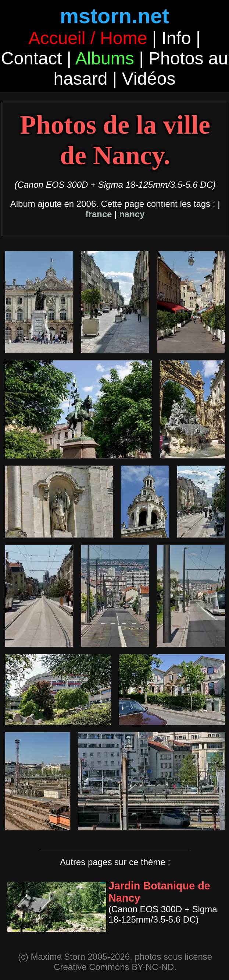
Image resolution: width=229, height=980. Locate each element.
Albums (105, 58)
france (99, 214)
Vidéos (149, 79)
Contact (31, 58)
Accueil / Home (88, 38)
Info (176, 38)
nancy (132, 214)
